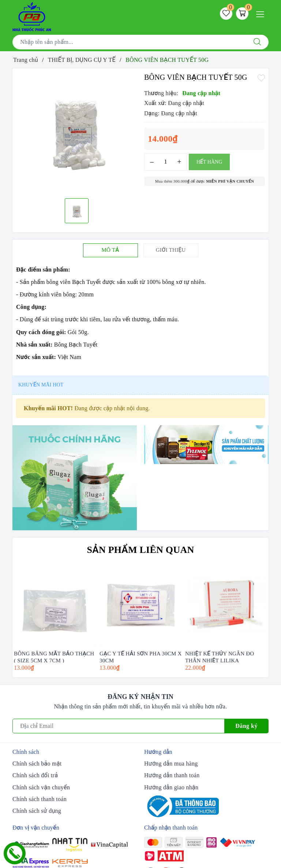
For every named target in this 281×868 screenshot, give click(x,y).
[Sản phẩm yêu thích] (226, 14)
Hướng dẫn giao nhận (171, 787)
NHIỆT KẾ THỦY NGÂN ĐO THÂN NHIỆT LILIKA (220, 657)
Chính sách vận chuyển (41, 787)
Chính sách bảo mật (37, 764)
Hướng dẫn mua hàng (171, 764)
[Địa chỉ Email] (119, 726)
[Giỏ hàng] (242, 14)
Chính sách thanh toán (40, 799)
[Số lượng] (166, 162)
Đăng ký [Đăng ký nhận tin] (246, 726)
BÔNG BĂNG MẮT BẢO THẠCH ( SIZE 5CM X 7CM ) (54, 657)
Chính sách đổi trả (35, 775)
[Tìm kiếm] (257, 42)
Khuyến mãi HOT (41, 385)
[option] (76, 132)
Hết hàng (209, 162)
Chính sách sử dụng (37, 811)
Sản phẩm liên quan (141, 550)
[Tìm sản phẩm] (129, 42)
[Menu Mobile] (262, 13)
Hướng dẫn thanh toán (172, 775)
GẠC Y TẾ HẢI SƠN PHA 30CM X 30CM (141, 657)
